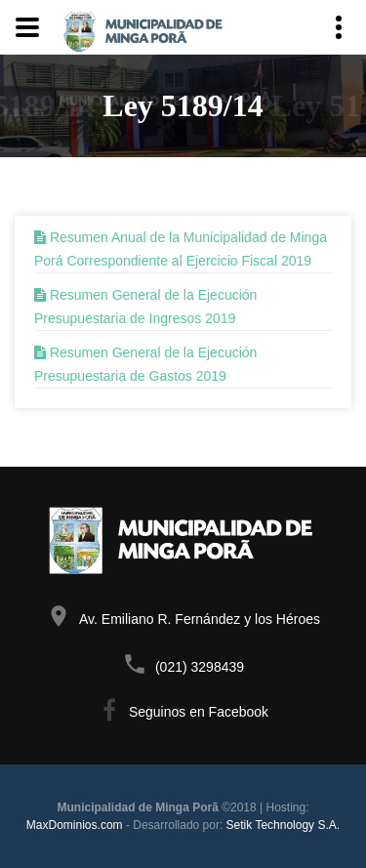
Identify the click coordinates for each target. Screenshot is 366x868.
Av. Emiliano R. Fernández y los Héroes (200, 619)
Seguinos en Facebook (199, 712)
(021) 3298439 (200, 667)
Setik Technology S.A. (284, 825)
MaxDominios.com (75, 825)
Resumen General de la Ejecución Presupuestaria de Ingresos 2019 (145, 307)
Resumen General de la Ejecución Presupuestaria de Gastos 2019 (145, 364)
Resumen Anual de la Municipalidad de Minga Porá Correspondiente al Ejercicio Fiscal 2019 (181, 249)
